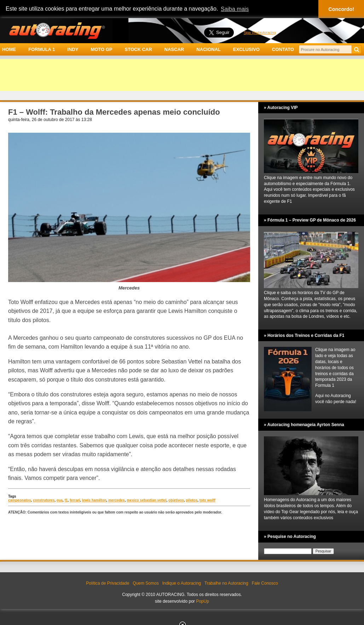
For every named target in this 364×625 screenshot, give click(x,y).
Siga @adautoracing (260, 33)
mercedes (117, 500)
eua (60, 500)
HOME (9, 49)
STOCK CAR (138, 49)
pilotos (192, 500)
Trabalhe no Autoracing (226, 583)
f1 (66, 500)
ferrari (75, 500)
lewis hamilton (94, 500)
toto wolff (207, 500)
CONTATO (283, 49)
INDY (73, 49)
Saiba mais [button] (235, 9)
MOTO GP (101, 49)
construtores (44, 500)
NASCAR (174, 49)
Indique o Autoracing (182, 583)
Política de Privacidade (108, 583)
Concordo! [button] (341, 9)
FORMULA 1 (42, 49)
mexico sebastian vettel (146, 500)
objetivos (176, 500)
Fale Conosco (265, 583)
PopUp (203, 601)
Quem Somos (146, 583)
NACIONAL (209, 49)
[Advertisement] (182, 75)
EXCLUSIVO (246, 49)
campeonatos (19, 500)
